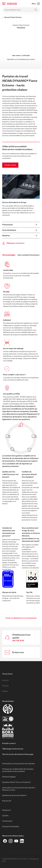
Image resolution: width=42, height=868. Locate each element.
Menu (36, 4)
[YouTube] (16, 841)
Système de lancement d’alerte (14, 795)
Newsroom (6, 810)
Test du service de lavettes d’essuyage (18, 754)
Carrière (5, 816)
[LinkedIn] (22, 841)
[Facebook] (5, 841)
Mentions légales (9, 777)
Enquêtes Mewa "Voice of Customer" (17, 782)
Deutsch (5, 680)
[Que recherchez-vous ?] (21, 10)
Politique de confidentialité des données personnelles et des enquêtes (18, 770)
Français (5, 686)
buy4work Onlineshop (11, 826)
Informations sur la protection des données (19, 763)
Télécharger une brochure (13, 243)
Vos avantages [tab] (9, 255)
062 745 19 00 (18, 640)
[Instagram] (11, 841)
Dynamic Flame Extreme (12, 17)
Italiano (5, 691)
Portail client (7, 821)
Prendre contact (10, 165)
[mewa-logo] (9, 4)
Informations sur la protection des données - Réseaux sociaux (19, 789)
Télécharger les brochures (13, 749)
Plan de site (7, 801)
